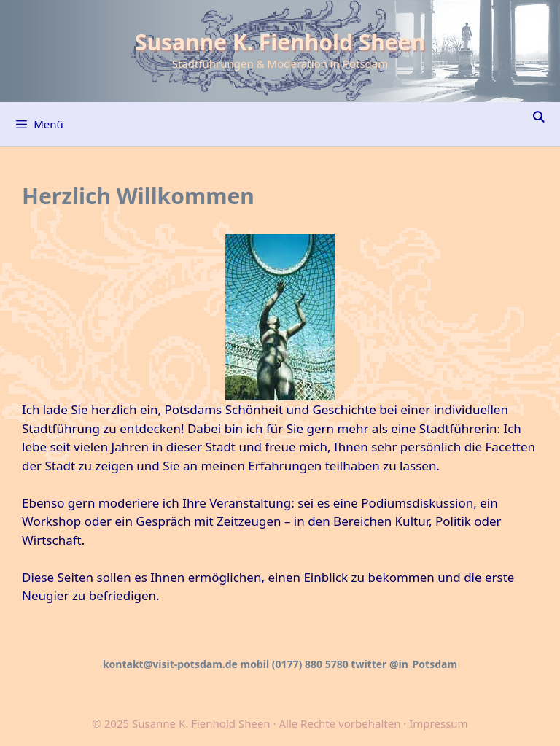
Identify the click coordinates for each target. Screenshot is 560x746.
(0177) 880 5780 (310, 664)
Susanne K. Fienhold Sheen (280, 42)
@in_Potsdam (423, 664)
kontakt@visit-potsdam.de (170, 664)
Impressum (438, 723)
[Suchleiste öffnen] (538, 117)
